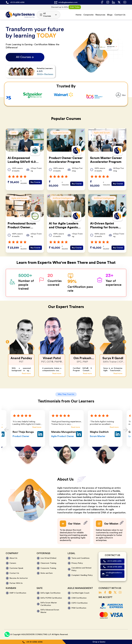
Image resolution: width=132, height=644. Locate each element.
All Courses (48, 15)
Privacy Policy (77, 563)
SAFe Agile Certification (50, 593)
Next (125, 342)
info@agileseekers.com (68, 2)
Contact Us (120, 15)
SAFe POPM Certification (51, 598)
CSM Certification (79, 598)
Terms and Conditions (80, 558)
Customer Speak (16, 568)
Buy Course (35, 182)
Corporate (88, 15)
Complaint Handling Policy (82, 575)
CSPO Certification (79, 603)
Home (79, 15)
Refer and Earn (47, 573)
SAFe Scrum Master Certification (49, 604)
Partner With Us (16, 583)
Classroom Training (48, 563)
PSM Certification (79, 608)
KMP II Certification (18, 593)
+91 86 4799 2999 (114, 567)
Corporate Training (48, 568)
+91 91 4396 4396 (17, 2)
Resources (100, 15)
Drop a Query (99, 642)
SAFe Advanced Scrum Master (50, 611)
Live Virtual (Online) (48, 558)
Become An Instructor (19, 578)
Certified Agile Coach (80, 593)
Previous (7, 342)
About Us (13, 558)
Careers (13, 563)
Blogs (110, 15)
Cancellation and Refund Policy (81, 569)
